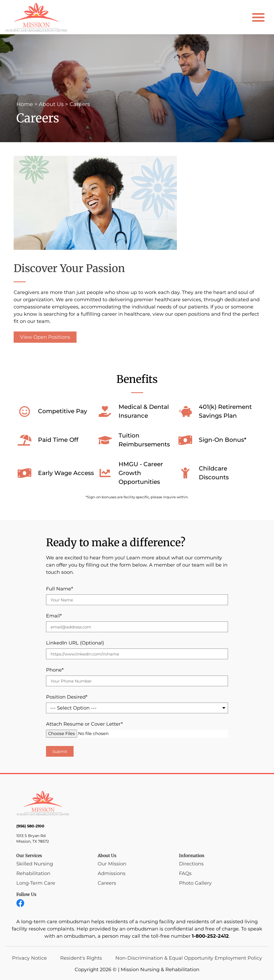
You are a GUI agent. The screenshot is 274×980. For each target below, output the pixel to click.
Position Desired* (67, 697)
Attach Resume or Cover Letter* (84, 724)
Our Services (29, 855)
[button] (259, 17)
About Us (51, 104)
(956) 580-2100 (30, 826)
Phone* (55, 670)
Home (25, 104)
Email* (54, 616)
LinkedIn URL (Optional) (75, 643)
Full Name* (60, 589)
